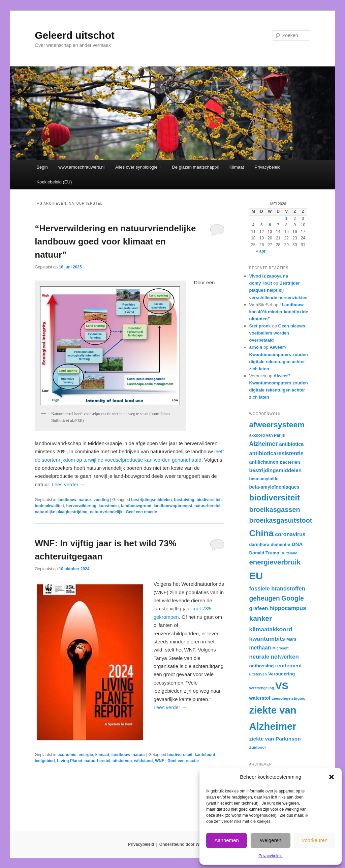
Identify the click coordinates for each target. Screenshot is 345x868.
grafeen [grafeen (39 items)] (259, 608)
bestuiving (184, 500)
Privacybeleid (270, 856)
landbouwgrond (136, 506)
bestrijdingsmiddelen (151, 500)
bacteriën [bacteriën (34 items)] (290, 462)
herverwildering (81, 506)
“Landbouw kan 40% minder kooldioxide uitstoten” (279, 312)
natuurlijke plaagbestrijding (61, 512)
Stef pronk (260, 326)
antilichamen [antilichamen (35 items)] (264, 462)
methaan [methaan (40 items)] (260, 648)
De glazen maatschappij (195, 167)
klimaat (102, 755)
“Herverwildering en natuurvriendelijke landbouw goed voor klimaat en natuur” (115, 241)
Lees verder (68, 484)
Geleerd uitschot (75, 35)
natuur (85, 500)
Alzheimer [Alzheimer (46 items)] (264, 444)
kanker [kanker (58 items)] (261, 618)
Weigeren (271, 840)
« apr (261, 251)
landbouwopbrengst (173, 506)
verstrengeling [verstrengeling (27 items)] (262, 688)
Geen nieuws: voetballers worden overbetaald (278, 333)
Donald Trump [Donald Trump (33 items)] (264, 553)
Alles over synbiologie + (138, 167)
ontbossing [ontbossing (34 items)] (262, 666)
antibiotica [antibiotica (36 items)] (291, 444)
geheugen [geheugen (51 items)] (265, 598)
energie (86, 755)
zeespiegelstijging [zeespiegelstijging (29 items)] (289, 698)
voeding (101, 500)
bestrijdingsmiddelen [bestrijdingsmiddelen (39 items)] (276, 470)
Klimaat (237, 167)
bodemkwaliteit (49, 506)
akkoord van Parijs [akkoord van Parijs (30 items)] (267, 435)
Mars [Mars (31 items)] (291, 639)
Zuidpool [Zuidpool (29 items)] (258, 747)
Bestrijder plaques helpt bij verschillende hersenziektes (278, 290)
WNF (160, 761)
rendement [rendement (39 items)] (289, 666)
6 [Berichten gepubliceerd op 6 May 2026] (270, 225)
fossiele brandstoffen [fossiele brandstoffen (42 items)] (277, 588)
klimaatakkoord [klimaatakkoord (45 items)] (271, 629)
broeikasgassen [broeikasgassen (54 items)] (275, 510)
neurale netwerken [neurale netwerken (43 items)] (274, 657)
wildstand (143, 761)
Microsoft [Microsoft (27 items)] (281, 648)
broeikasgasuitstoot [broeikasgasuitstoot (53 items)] (281, 520)
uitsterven (122, 761)
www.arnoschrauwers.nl (81, 167)
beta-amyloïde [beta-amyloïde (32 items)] (264, 479)
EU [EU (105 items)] (256, 576)
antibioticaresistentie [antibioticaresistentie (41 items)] (276, 453)
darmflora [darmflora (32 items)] (259, 544)
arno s (256, 347)
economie (67, 755)
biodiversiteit (209, 500)
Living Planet (70, 761)
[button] (332, 777)
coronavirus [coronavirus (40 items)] (290, 534)
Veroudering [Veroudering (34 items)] (281, 674)
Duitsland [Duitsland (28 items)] (289, 553)
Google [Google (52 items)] (293, 598)
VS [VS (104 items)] (282, 686)
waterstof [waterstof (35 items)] (260, 698)
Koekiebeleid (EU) (54, 182)
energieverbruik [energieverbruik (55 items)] (275, 562)
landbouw (67, 500)
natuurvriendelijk (106, 512)
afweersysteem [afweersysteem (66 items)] (277, 425)
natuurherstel (207, 506)
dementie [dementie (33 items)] (280, 544)
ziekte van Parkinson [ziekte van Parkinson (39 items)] (275, 739)
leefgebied (45, 761)
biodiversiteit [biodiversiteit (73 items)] (275, 498)
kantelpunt (205, 755)
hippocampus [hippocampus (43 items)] (288, 608)
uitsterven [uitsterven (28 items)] (258, 674)
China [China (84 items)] (262, 533)
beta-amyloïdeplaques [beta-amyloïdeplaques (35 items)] (274, 487)
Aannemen (227, 840)
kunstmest (109, 506)
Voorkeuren (315, 840)
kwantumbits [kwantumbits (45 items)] (267, 639)
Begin (42, 167)
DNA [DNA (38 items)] (297, 544)
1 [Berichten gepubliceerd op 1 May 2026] (287, 219)
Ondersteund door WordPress (188, 844)
